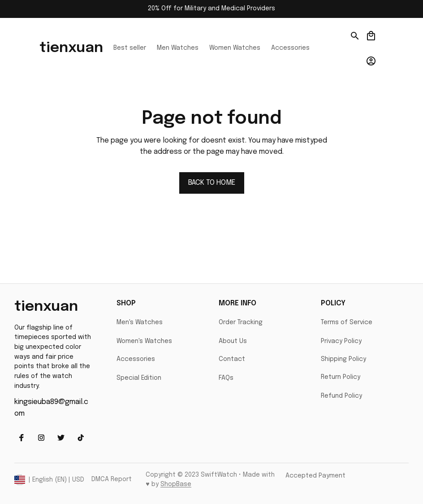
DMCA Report (112, 479)
